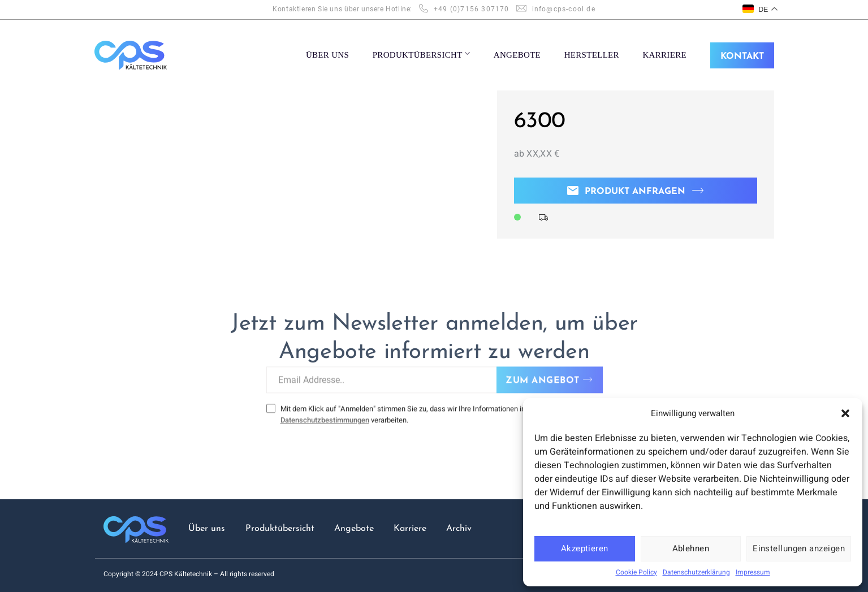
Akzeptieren (585, 548)
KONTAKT (742, 57)
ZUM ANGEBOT (542, 373)
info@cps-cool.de (564, 9)
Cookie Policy (636, 572)
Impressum (753, 572)
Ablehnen (691, 548)
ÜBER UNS (327, 55)
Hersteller (592, 55)
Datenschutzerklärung (696, 572)
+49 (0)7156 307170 (472, 9)
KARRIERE (664, 55)
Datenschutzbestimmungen (324, 412)
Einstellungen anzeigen (799, 548)
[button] (845, 413)
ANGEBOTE (517, 55)
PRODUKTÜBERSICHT (422, 54)
